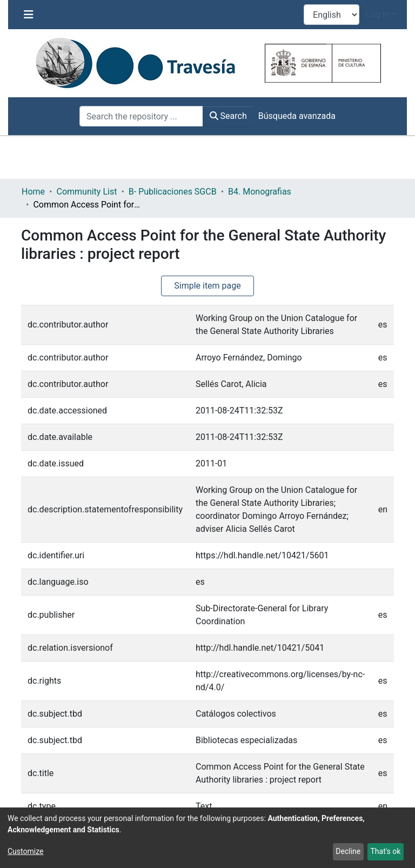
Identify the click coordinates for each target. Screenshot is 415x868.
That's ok (385, 851)
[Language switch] (332, 15)
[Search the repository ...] (141, 116)
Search (228, 116)
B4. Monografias (260, 192)
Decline (348, 851)
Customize (25, 851)
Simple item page (207, 286)
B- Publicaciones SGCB (173, 192)
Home (33, 192)
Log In (378, 14)
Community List (86, 192)
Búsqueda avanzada (297, 116)
